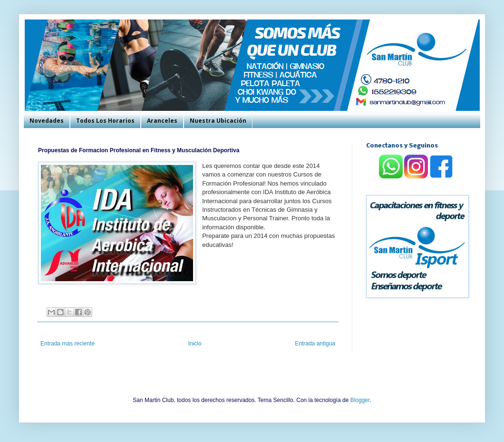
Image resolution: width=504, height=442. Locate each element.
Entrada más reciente (68, 344)
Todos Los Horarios (105, 121)
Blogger (360, 400)
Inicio (195, 344)
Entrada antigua (315, 344)
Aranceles (162, 121)
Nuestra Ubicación (218, 121)
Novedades (47, 121)
